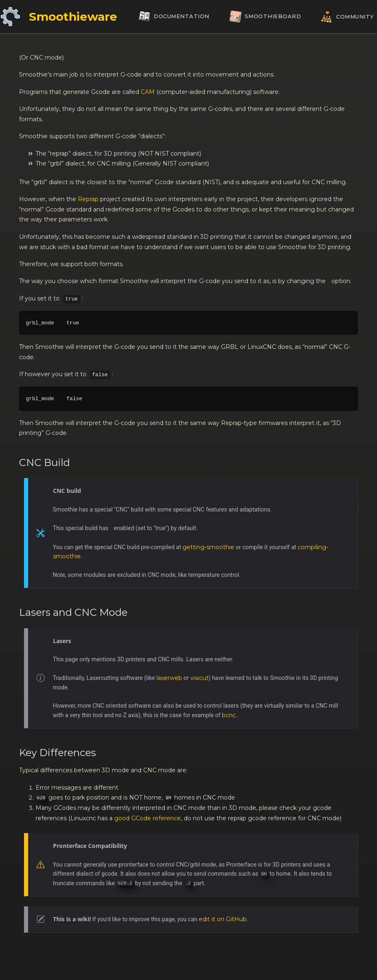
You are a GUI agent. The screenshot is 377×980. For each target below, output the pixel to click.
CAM (148, 92)
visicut (199, 678)
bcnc (229, 715)
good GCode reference (148, 818)
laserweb (169, 678)
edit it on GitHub (223, 919)
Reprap (88, 199)
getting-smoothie (208, 547)
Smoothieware (73, 17)
